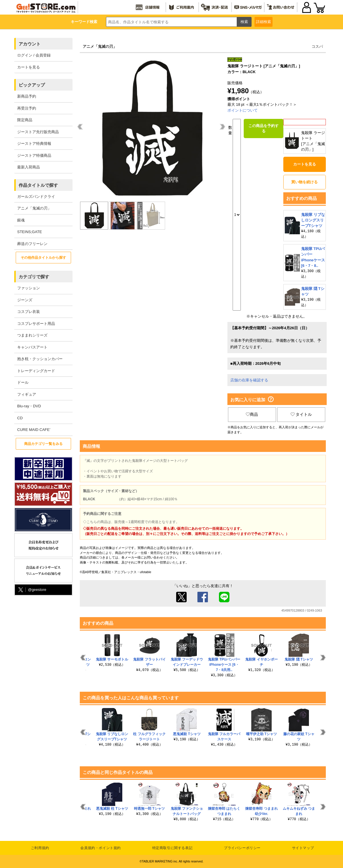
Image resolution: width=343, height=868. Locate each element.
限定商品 (25, 120)
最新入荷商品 (29, 167)
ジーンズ (25, 300)
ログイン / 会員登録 (34, 55)
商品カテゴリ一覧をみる (43, 444)
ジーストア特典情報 (34, 144)
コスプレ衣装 (29, 312)
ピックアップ (32, 85)
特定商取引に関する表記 (173, 848)
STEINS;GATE (30, 232)
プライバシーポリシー (242, 848)
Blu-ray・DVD (29, 406)
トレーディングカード (36, 371)
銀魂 (21, 220)
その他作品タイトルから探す (43, 258)
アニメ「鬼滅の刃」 (34, 208)
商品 (252, 414)
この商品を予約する (264, 128)
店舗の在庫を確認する (249, 380)
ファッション (29, 288)
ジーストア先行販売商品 (38, 132)
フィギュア (27, 394)
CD (20, 418)
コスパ (317, 46)
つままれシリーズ (32, 335)
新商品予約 (27, 96)
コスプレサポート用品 (36, 324)
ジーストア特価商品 (34, 155)
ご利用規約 (40, 848)
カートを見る (29, 67)
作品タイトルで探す (38, 185)
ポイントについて (243, 110)
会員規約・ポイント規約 (101, 848)
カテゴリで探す (34, 277)
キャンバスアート (32, 347)
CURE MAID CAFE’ (34, 430)
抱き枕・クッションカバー (40, 359)
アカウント (30, 44)
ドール (23, 382)
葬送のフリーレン (32, 244)
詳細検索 (264, 22)
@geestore (32, 590)
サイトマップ (303, 848)
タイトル (301, 414)
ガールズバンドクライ (36, 197)
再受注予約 (27, 108)
